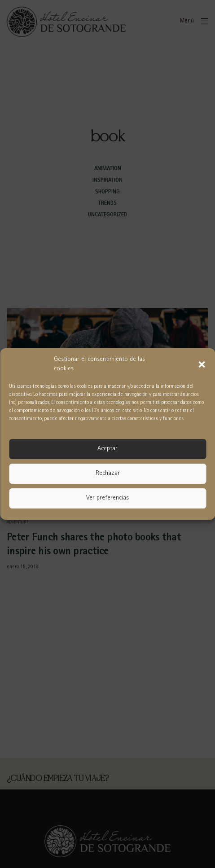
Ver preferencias (107, 498)
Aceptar (107, 449)
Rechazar (108, 474)
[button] (202, 364)
